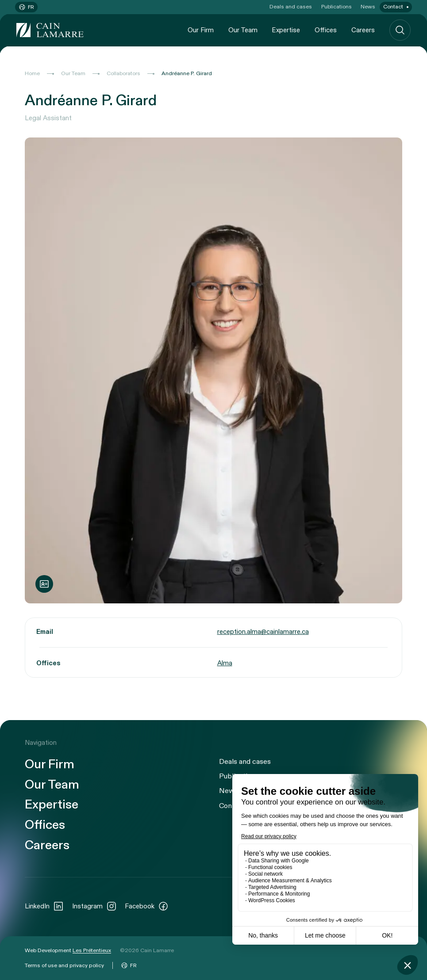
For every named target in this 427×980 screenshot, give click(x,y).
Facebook (147, 906)
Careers (363, 30)
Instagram (94, 906)
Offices (326, 30)
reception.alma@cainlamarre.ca (263, 632)
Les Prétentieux (92, 950)
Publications (337, 7)
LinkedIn (44, 906)
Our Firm (201, 30)
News (368, 7)
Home (32, 73)
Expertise (286, 30)
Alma (225, 663)
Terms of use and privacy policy (64, 965)
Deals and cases (291, 7)
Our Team (243, 30)
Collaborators (123, 73)
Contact (393, 7)
